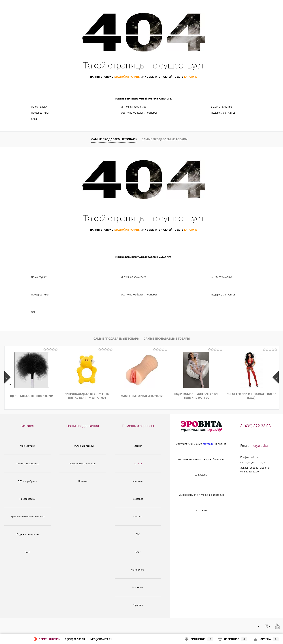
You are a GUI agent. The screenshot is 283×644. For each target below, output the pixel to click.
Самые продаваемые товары (114, 139)
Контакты (138, 481)
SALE (34, 119)
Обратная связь (47, 639)
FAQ (138, 534)
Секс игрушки (39, 107)
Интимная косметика (134, 107)
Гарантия (138, 605)
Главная (138, 446)
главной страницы (127, 77)
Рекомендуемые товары (83, 463)
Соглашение (138, 570)
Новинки (83, 481)
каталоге (190, 77)
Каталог (138, 463)
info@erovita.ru (261, 446)
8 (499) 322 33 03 (75, 639)
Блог (138, 552)
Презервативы (40, 113)
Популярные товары (83, 446)
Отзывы (138, 517)
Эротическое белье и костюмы (139, 113)
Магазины (138, 587)
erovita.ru (208, 444)
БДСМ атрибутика (222, 107)
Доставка (138, 499)
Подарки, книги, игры (224, 113)
